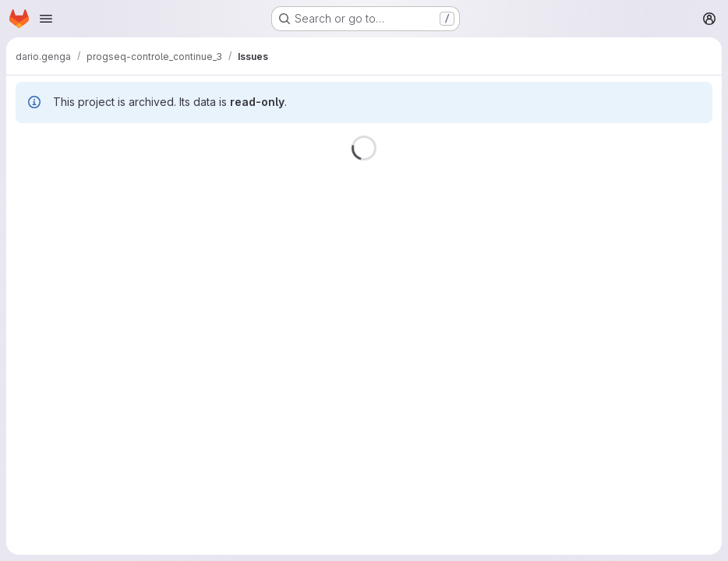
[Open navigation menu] (46, 19)
